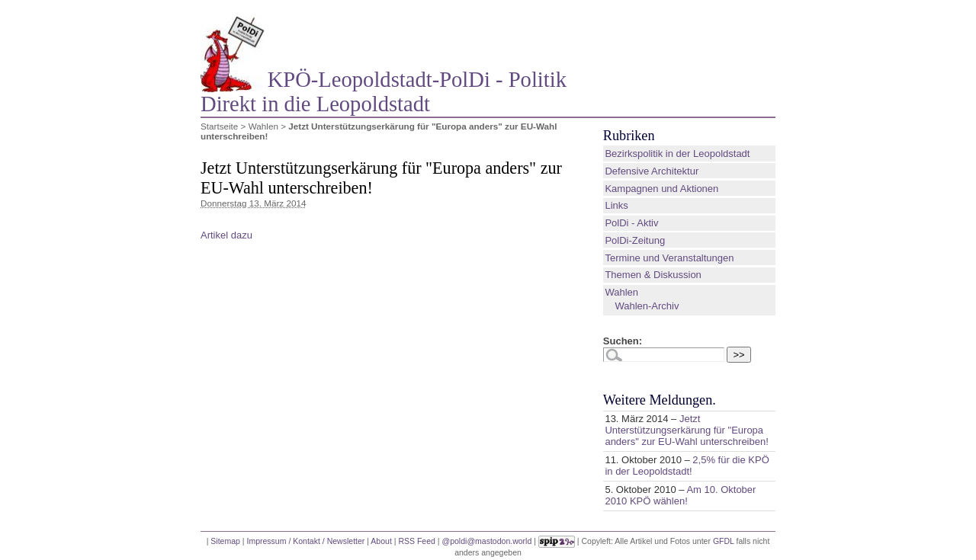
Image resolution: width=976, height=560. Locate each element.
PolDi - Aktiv (631, 223)
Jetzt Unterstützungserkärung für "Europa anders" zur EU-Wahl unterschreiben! (686, 430)
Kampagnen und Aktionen (661, 189)
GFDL (724, 540)
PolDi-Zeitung (635, 240)
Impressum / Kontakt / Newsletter (305, 540)
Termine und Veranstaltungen (669, 258)
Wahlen (263, 126)
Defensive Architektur (652, 171)
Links (616, 205)
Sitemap (225, 540)
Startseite (219, 126)
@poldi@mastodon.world (487, 540)
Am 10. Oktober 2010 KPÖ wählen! (680, 495)
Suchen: (623, 341)
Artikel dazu (226, 235)
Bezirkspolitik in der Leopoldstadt (677, 154)
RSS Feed (417, 540)
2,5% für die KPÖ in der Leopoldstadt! (687, 466)
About (381, 540)
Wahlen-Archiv (647, 306)
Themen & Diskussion (653, 275)
